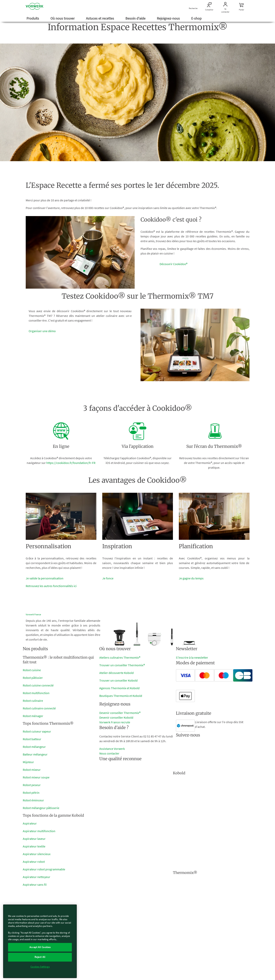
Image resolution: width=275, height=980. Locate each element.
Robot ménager (33, 716)
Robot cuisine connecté (38, 685)
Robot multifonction (36, 693)
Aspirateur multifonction (39, 831)
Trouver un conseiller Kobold (118, 680)
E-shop (197, 18)
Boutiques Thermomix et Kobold (121, 696)
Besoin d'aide (136, 18)
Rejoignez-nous (169, 18)
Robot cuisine (32, 670)
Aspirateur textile (34, 846)
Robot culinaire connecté (39, 708)
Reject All (40, 957)
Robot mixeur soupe (36, 777)
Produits (33, 18)
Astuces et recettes (100, 18)
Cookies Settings (40, 967)
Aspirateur (30, 823)
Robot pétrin (31, 793)
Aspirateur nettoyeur (37, 877)
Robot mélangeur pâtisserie (41, 808)
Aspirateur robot (34, 862)
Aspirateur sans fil (35, 885)
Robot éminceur (33, 800)
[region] (40, 941)
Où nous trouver (63, 18)
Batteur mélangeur (35, 754)
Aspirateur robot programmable (44, 869)
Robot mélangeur (34, 747)
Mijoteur (28, 762)
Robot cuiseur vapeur (37, 731)
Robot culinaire (33, 701)
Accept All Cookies (40, 947)
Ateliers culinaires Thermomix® (120, 657)
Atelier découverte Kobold (116, 673)
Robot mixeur (32, 770)
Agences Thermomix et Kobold (119, 688)
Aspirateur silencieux (37, 854)
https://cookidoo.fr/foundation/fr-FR (71, 463)
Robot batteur (32, 739)
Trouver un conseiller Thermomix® (122, 665)
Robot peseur (32, 785)
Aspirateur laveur (34, 839)
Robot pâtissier (33, 678)
